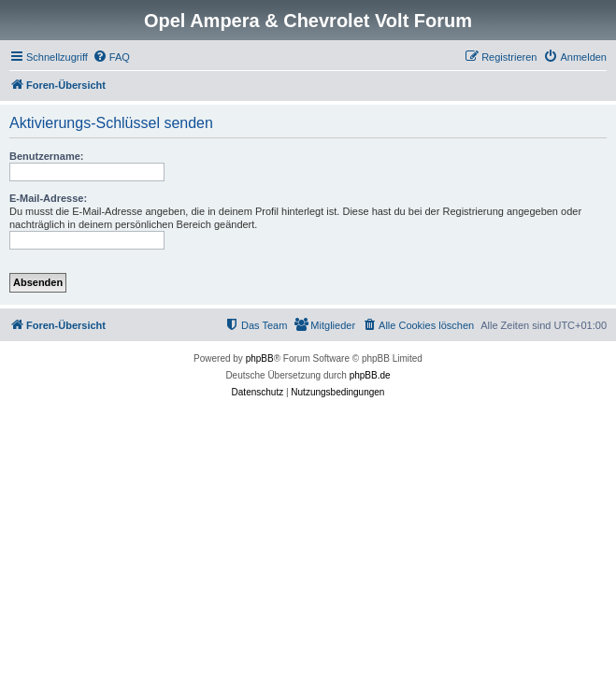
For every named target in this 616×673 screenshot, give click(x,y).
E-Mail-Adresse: (48, 198)
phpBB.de (370, 375)
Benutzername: (46, 156)
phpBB (260, 358)
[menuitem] (111, 57)
